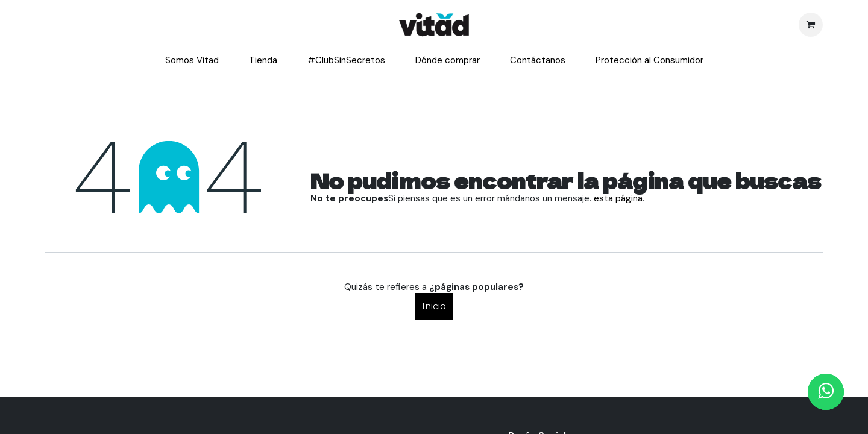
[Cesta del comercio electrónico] (811, 25)
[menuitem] (192, 61)
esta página (618, 198)
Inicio (434, 306)
